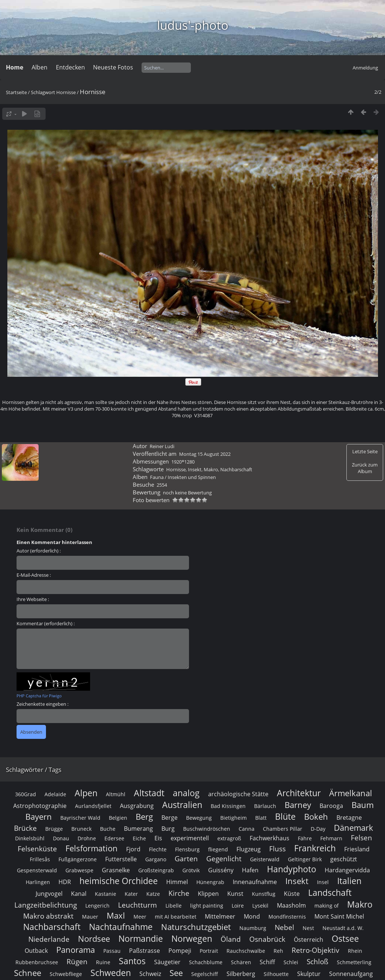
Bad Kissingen (228, 806)
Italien (349, 881)
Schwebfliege (66, 974)
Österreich (309, 940)
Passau (112, 951)
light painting (207, 906)
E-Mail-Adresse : (34, 575)
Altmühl (116, 794)
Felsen (361, 838)
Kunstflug (264, 894)
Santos (132, 961)
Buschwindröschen (207, 829)
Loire (238, 906)
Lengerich (97, 906)
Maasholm (291, 905)
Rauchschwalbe (246, 951)
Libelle (174, 906)
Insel (323, 882)
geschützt (344, 859)
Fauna (157, 477)
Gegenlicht (224, 859)
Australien (182, 805)
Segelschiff (205, 974)
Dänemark (354, 828)
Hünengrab (210, 882)
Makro (211, 469)
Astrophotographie (40, 806)
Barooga (331, 806)
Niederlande (49, 939)
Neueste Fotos (113, 67)
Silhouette (276, 974)
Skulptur (309, 974)
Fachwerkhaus (270, 838)
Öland (231, 939)
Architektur (299, 793)
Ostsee (345, 938)
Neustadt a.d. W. (343, 928)
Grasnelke (116, 870)
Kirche (179, 893)
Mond (252, 916)
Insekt (195, 469)
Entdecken (70, 67)
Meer (140, 917)
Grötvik (191, 870)
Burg (168, 829)
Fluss (277, 849)
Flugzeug (249, 849)
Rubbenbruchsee (37, 962)
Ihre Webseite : (33, 599)
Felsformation (92, 848)
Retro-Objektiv (316, 950)
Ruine (103, 962)
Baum (363, 805)
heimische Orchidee (119, 881)
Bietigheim (234, 818)
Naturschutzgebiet (196, 927)
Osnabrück (267, 939)
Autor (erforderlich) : (39, 551)
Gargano (156, 859)
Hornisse (66, 92)
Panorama (76, 950)
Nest (308, 928)
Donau (61, 838)
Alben (40, 67)
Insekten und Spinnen (192, 477)
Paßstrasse (145, 951)
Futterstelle (121, 859)
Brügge (54, 829)
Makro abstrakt (48, 916)
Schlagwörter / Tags (34, 770)
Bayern (39, 817)
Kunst (235, 894)
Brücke (25, 828)
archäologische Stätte (238, 794)
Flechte (158, 849)
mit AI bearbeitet (176, 917)
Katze (153, 894)
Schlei (291, 962)
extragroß (229, 838)
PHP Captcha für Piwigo (39, 696)
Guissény (221, 870)
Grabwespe (79, 870)
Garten (186, 859)
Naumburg (253, 928)
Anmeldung (365, 68)
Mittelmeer (220, 916)
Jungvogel (49, 894)
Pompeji (180, 951)
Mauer (90, 917)
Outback (36, 951)
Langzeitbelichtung (46, 905)
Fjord (133, 849)
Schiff (267, 962)
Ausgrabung (137, 806)
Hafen (250, 870)
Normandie (141, 938)
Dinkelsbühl (30, 838)
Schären (241, 962)
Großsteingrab (156, 870)
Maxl (116, 915)
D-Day (318, 829)
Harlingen (38, 882)
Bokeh (316, 817)
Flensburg (187, 849)
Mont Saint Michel (339, 916)
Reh (278, 951)
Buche (108, 829)
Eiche (139, 838)
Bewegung (199, 818)
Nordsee (94, 939)
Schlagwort (43, 92)
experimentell (190, 838)
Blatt (261, 818)
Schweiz (150, 974)
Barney (298, 805)
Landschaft (330, 893)
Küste (292, 894)
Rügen (77, 961)
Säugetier (167, 962)
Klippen (208, 894)
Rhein (355, 951)
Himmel (177, 882)
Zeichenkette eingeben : (42, 704)
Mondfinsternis (287, 917)
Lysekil (260, 906)
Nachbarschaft (236, 469)
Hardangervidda (347, 870)
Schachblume (206, 962)
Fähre (305, 838)
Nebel (284, 927)
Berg (144, 817)
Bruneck (81, 829)
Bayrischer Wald (80, 818)
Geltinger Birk (305, 859)
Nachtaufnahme (121, 927)
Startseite (16, 92)
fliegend (218, 849)
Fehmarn (331, 838)
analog (186, 793)
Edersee (114, 838)
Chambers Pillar (283, 829)
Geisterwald (265, 859)
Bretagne (349, 818)
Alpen (86, 793)
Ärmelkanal (351, 793)
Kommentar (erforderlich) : (46, 623)
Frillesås (40, 859)
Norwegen (192, 938)
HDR (65, 882)
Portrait (209, 951)
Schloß (318, 961)
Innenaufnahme (255, 882)
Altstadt (149, 793)
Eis (158, 838)
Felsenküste (37, 849)
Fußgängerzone (78, 859)
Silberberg (241, 974)
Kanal (79, 894)
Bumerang (138, 829)
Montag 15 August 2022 (205, 454)
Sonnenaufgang (351, 974)
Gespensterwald (37, 870)
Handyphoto (292, 869)
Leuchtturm (138, 905)
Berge (170, 818)
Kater (131, 894)
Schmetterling (354, 962)
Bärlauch (265, 806)
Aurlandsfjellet (93, 806)
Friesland (357, 849)
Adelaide (55, 794)
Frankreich (315, 848)
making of (327, 906)
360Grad (26, 794)
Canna (247, 829)
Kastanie (106, 894)
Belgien (118, 818)
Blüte (285, 816)
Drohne (87, 838)
